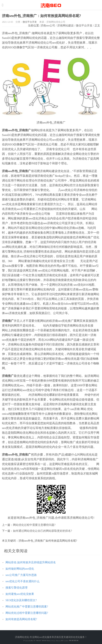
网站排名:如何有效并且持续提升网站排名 (31, 562)
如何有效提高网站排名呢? (21, 619)
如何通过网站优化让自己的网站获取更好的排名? (42, 531)
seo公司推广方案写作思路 (21, 575)
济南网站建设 (65, 26)
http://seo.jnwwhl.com (51, 5)
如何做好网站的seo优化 (20, 569)
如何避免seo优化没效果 (20, 594)
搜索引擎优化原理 (17, 588)
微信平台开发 (30, 22)
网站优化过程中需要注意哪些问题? (34, 525)
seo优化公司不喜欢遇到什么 (23, 581)
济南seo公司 (48, 26)
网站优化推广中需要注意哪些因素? (27, 607)
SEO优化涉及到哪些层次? (21, 600)
